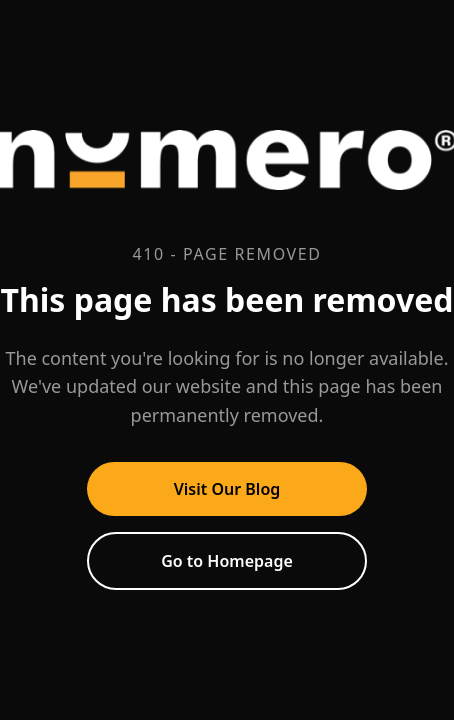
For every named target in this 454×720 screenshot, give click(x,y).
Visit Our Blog (227, 489)
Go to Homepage (227, 561)
